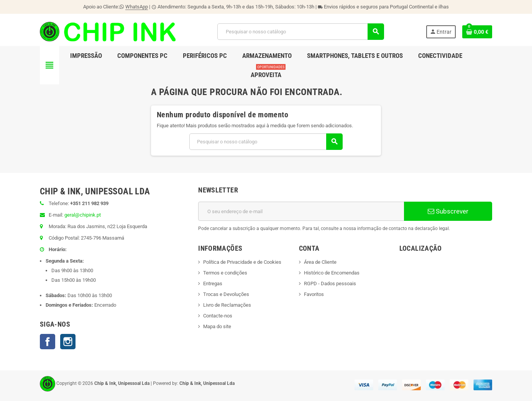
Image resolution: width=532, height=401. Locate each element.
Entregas (213, 283)
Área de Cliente (320, 262)
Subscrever (448, 211)
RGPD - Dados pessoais (330, 283)
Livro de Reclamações (227, 305)
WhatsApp (137, 7)
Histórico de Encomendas (332, 273)
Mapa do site (217, 326)
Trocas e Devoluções (226, 294)
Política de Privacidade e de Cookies (242, 262)
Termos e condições (225, 273)
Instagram (68, 342)
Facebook (48, 342)
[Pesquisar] (300, 32)
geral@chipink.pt (83, 215)
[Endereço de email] (301, 211)
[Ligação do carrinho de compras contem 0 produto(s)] (477, 32)
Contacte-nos (218, 316)
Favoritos (314, 294)
